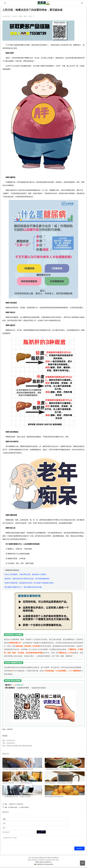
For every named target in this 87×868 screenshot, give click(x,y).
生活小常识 (6, 16)
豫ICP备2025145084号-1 (44, 864)
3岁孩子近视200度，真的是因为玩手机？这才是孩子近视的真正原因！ (30, 583)
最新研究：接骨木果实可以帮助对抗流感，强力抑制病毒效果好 (27, 579)
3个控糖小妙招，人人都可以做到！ (19, 807)
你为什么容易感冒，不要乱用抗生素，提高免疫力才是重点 (25, 574)
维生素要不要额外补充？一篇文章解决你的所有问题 (23, 587)
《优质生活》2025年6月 (16, 804)
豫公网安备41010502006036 (44, 866)
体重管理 (10, 729)
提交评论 (79, 850)
